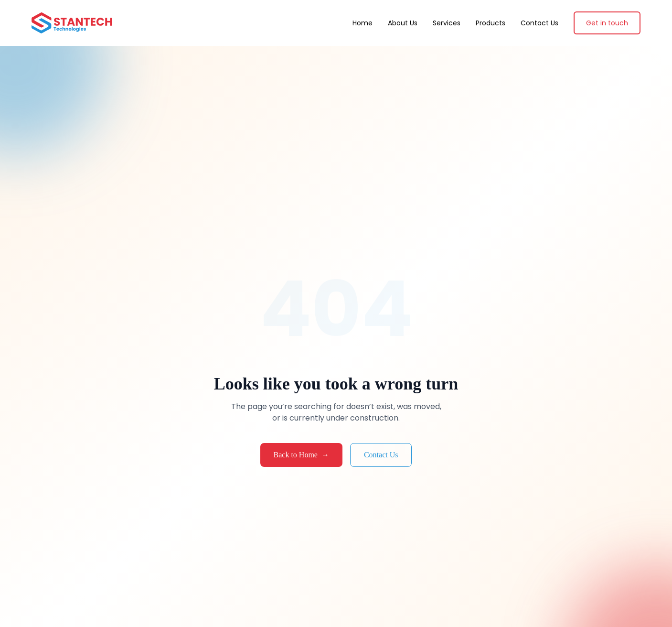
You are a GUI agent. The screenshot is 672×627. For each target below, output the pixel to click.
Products (491, 23)
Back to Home (301, 455)
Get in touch (607, 23)
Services (447, 23)
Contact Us (539, 23)
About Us (403, 23)
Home (363, 23)
